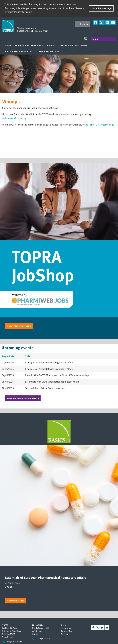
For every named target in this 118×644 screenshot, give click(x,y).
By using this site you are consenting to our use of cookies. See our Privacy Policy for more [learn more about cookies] (45, 10)
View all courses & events (23, 398)
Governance (66, 628)
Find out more (15, 601)
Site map (65, 634)
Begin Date (8, 356)
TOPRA (32, 28)
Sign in (95, 39)
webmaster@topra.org (14, 118)
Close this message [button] (101, 8)
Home (64, 625)
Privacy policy (67, 631)
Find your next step (19, 326)
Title (28, 356)
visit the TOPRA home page (100, 125)
